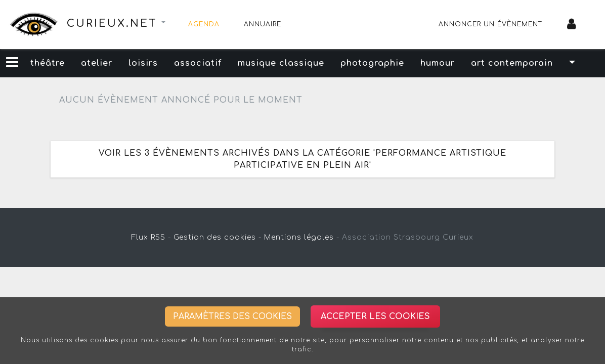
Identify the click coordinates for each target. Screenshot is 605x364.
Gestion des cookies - (218, 237)
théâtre (48, 63)
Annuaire (263, 24)
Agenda (204, 24)
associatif (198, 63)
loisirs (143, 63)
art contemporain (512, 63)
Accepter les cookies (375, 316)
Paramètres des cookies (232, 316)
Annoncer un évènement (491, 24)
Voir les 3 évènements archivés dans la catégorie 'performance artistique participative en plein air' (303, 159)
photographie (372, 63)
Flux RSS (148, 237)
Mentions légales (299, 237)
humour (438, 63)
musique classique (281, 63)
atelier (97, 63)
